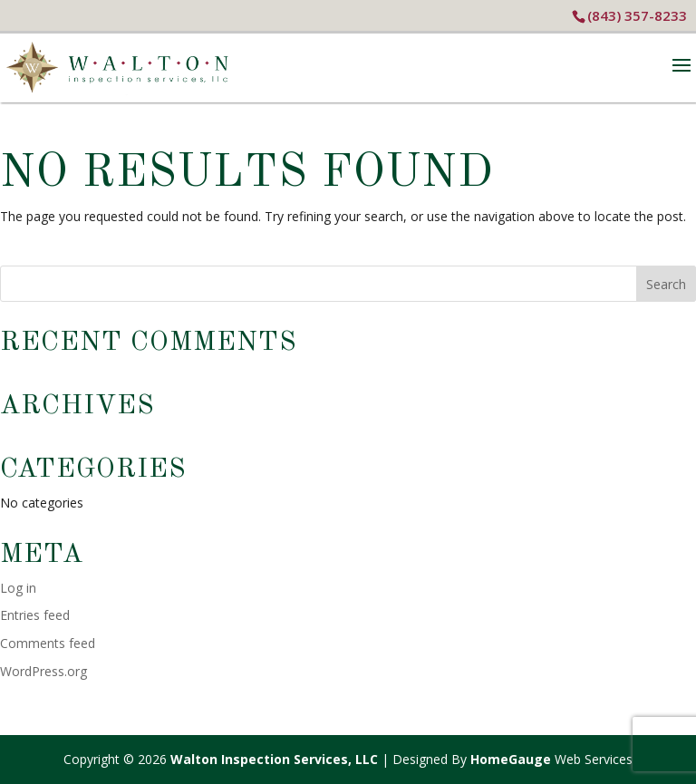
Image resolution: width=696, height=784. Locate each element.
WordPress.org (43, 671)
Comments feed (48, 643)
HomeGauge (511, 759)
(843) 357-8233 (637, 15)
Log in (18, 588)
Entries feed (35, 615)
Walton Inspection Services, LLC (274, 759)
